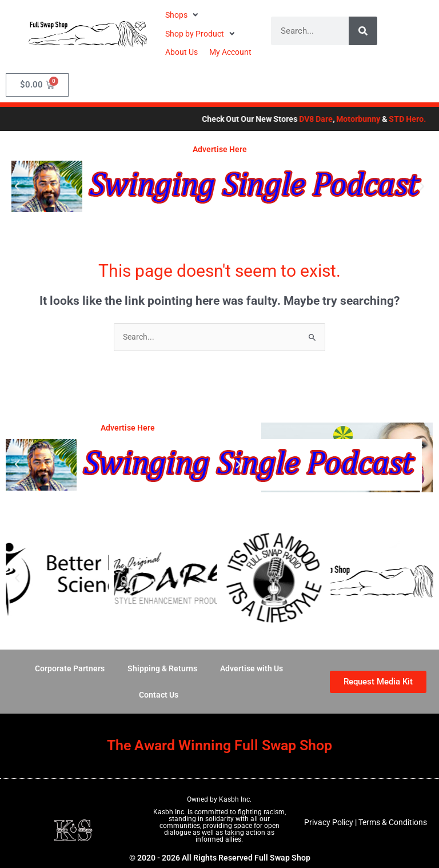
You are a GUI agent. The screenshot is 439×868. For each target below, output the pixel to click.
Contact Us (159, 695)
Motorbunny (381, 119)
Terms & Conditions (393, 822)
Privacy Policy (329, 822)
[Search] (363, 31)
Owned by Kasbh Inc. (219, 799)
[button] (183, 15)
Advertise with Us (252, 668)
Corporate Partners (70, 668)
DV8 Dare (339, 119)
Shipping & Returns (162, 668)
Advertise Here (220, 149)
